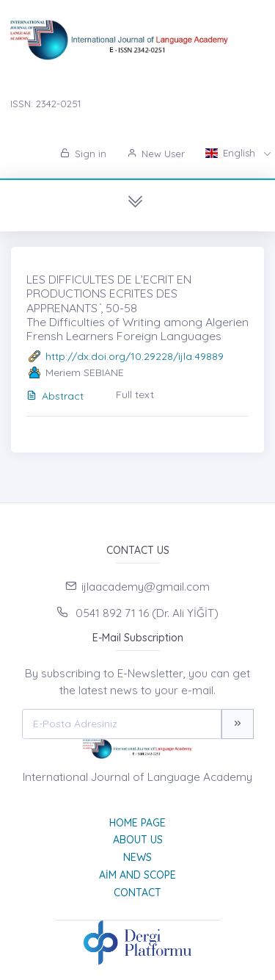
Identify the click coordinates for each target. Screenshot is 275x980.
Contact (137, 893)
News (137, 857)
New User (156, 154)
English (232, 153)
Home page (137, 823)
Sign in (83, 154)
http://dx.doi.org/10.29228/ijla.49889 (135, 356)
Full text (135, 394)
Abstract (55, 396)
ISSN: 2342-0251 (45, 104)
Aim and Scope (137, 875)
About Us (138, 840)
